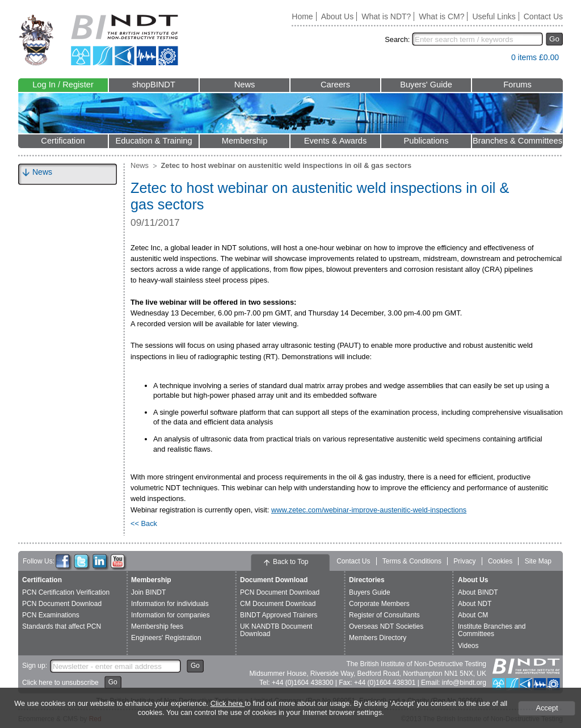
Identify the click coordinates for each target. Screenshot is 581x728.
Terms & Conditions (412, 561)
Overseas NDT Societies (386, 626)
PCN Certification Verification (66, 592)
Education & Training (153, 141)
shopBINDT (154, 85)
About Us (338, 16)
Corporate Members (379, 604)
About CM (473, 615)
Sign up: (35, 666)
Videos (468, 646)
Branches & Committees (517, 141)
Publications (426, 141)
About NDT (475, 604)
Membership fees (157, 626)
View (497, 60)
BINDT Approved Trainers (279, 615)
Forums (517, 85)
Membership (245, 141)
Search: (397, 39)
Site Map (538, 561)
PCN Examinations (51, 615)
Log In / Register (63, 85)
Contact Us (543, 16)
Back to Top (290, 562)
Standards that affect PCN (62, 626)
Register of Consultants (384, 615)
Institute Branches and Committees (492, 630)
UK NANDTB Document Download (276, 630)
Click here (228, 703)
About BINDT (478, 592)
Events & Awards (336, 141)
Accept (547, 708)
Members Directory (378, 638)
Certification (63, 141)
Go (554, 39)
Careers (335, 85)
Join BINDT (148, 592)
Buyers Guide (370, 592)
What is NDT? (386, 16)
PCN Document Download (62, 604)
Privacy (464, 561)
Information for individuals (170, 604)
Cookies (500, 561)
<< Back (144, 523)
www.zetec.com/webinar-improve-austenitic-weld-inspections (369, 510)
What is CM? (441, 16)
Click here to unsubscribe (60, 683)
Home (302, 16)
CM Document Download (278, 604)
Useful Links (494, 16)
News (245, 85)
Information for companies (170, 615)
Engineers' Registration (166, 638)
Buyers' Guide (426, 85)
